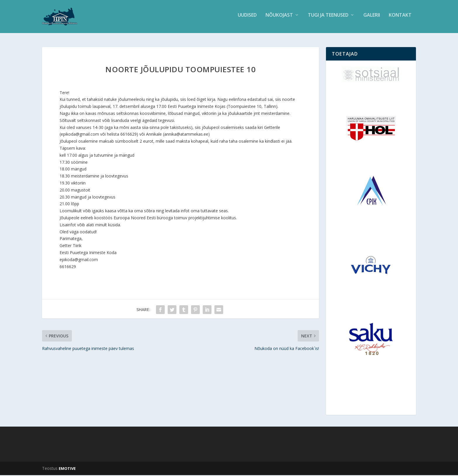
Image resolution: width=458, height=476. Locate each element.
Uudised (247, 19)
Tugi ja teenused (328, 19)
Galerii (372, 19)
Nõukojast (279, 19)
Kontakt (400, 19)
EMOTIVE (67, 469)
